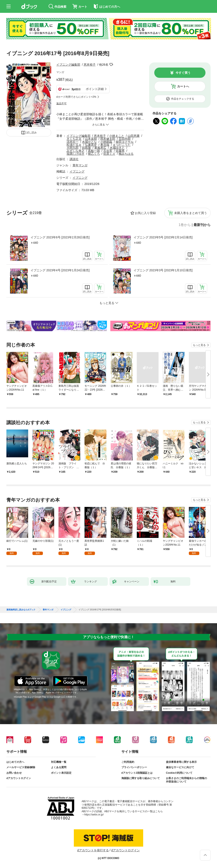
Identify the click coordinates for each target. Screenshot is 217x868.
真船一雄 (94, 151)
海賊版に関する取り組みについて (141, 778)
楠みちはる (126, 154)
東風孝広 (100, 148)
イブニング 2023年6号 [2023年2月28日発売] (60, 237)
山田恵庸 (134, 136)
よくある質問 (59, 767)
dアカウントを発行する (93, 850)
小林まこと (117, 136)
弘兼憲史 (91, 145)
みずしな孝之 (76, 151)
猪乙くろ (94, 154)
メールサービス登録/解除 (21, 767)
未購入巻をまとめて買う (191, 213)
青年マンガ (80, 165)
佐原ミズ (109, 154)
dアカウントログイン (19, 778)
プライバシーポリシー (134, 767)
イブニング (77, 171)
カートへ (183, 86)
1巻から (185, 225)
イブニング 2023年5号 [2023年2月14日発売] (163, 237)
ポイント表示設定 (61, 773)
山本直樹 (91, 139)
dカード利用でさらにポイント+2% (76, 97)
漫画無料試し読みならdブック (21, 610)
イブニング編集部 (68, 65)
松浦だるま (74, 145)
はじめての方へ (15, 762)
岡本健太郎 (108, 139)
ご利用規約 (128, 762)
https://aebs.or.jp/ (94, 815)
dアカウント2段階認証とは (137, 773)
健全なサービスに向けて (180, 767)
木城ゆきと (117, 148)
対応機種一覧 (59, 762)
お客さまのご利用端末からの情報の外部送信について (186, 780)
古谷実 (108, 151)
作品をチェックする (183, 99)
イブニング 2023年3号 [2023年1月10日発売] (163, 270)
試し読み (32, 133)
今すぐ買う (183, 73)
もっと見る (199, 345)
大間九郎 (73, 148)
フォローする (111, 65)
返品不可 (61, 103)
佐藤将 (120, 151)
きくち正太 (74, 139)
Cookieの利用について (179, 773)
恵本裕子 (90, 65)
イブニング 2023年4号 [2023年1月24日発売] (60, 270)
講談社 (74, 159)
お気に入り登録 (145, 213)
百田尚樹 (125, 139)
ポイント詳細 (95, 89)
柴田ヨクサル (125, 142)
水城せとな (89, 142)
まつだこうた (122, 145)
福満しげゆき (76, 154)
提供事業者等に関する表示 (181, 762)
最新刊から (202, 225)
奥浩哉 (105, 145)
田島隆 (86, 148)
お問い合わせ (14, 773)
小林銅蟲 (106, 142)
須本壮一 (73, 142)
